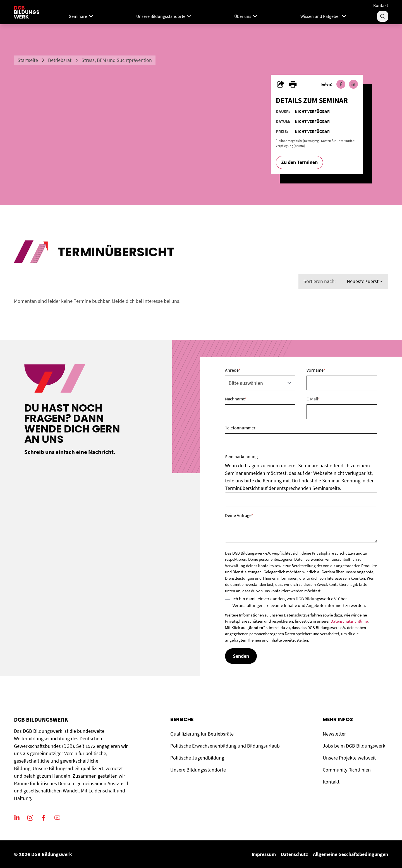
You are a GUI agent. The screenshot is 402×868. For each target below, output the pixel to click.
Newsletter (334, 734)
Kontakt (381, 5)
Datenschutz (294, 854)
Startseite (28, 60)
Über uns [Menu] (246, 16)
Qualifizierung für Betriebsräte (202, 734)
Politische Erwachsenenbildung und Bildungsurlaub (225, 746)
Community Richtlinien (347, 770)
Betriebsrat (60, 60)
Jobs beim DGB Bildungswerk (354, 746)
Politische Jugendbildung (197, 758)
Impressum (264, 854)
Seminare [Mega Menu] (82, 16)
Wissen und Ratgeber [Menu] (324, 16)
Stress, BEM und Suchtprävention (117, 60)
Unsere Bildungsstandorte (198, 770)
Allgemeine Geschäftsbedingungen (350, 854)
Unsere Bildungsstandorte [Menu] (164, 16)
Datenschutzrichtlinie (349, 621)
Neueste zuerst (365, 281)
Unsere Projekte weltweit (349, 758)
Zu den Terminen (299, 162)
